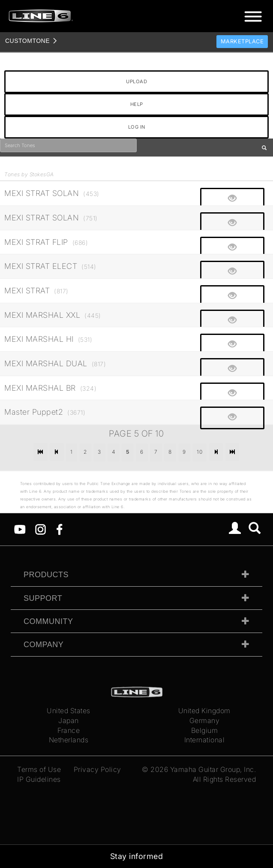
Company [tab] (43, 645)
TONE (27, 41)
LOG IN (137, 127)
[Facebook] (59, 529)
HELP (137, 104)
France (69, 730)
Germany (205, 720)
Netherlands (69, 740)
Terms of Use (39, 769)
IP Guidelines (39, 779)
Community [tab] (48, 621)
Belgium (205, 730)
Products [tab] (46, 575)
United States (69, 711)
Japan (69, 720)
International (205, 740)
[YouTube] (20, 529)
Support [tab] (43, 598)
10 (199, 452)
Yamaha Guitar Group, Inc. (213, 769)
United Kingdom (204, 711)
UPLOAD (136, 81)
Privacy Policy (97, 769)
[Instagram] (40, 529)
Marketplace (242, 41)
